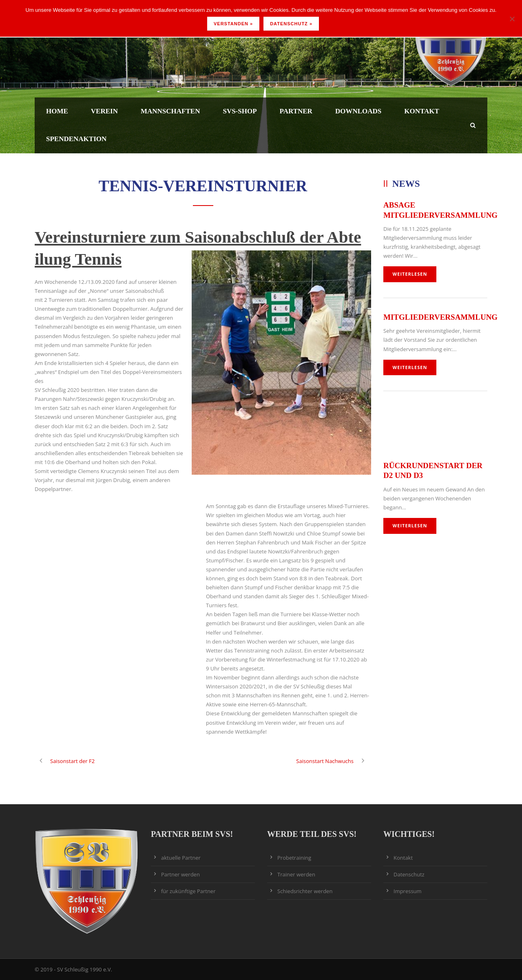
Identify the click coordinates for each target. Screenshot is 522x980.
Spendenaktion (76, 139)
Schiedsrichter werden (305, 891)
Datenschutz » (291, 24)
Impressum (408, 891)
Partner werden (180, 874)
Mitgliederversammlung (440, 317)
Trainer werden (296, 874)
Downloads (358, 111)
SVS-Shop (240, 111)
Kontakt (422, 111)
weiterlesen (410, 274)
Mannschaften (170, 111)
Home (57, 111)
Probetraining (294, 858)
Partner (296, 111)
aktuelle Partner (181, 858)
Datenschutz (409, 874)
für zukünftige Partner (188, 891)
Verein (104, 111)
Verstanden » (233, 24)
